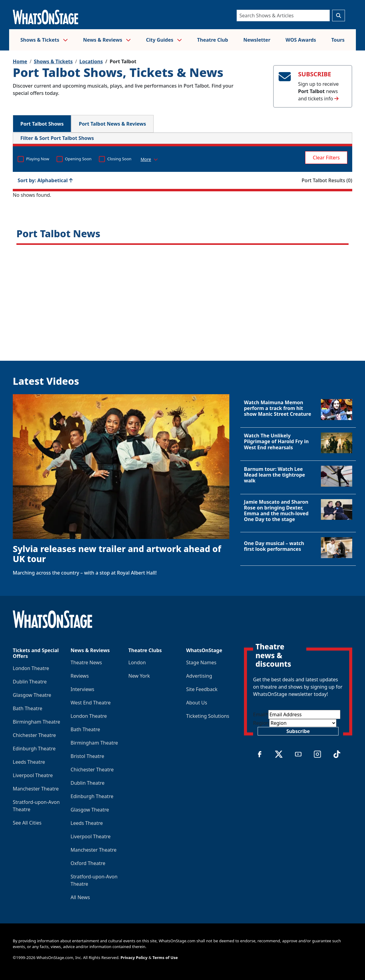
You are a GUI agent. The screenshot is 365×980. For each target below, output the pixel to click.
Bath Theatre (28, 708)
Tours (338, 40)
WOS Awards (301, 40)
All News (80, 897)
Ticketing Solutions (208, 716)
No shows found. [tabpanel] (182, 165)
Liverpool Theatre (33, 775)
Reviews (80, 676)
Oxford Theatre (88, 863)
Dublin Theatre (30, 682)
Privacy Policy (134, 957)
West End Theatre (91, 703)
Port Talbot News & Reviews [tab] (112, 124)
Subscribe (298, 731)
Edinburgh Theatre (34, 749)
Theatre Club (213, 40)
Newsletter (257, 40)
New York (139, 676)
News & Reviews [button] (107, 40)
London (137, 662)
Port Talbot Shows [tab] (42, 124)
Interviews (82, 689)
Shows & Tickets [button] (44, 40)
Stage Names (201, 662)
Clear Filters (326, 158)
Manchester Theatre (36, 789)
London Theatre (31, 668)
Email (261, 714)
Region (261, 723)
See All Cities (27, 823)
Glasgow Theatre (32, 695)
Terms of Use (165, 957)
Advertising (199, 676)
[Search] (283, 16)
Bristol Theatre (87, 756)
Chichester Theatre (34, 735)
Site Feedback (202, 689)
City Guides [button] (164, 40)
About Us (197, 703)
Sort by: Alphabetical (45, 180)
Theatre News (86, 662)
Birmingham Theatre (36, 722)
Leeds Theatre (29, 762)
